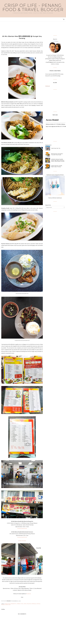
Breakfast (14, 604)
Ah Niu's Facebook (22, 541)
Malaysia (29, 604)
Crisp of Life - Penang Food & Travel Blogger (33, 7)
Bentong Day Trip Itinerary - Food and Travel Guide (57, 154)
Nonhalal (34, 604)
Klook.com (48, 86)
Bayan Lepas (8, 604)
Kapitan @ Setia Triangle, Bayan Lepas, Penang (57, 166)
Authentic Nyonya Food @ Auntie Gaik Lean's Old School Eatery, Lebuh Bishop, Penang (58, 160)
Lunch (25, 604)
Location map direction (22, 528)
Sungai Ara (8, 605)
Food (22, 604)
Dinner (18, 604)
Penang (3, 605)
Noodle (38, 604)
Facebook (29, 594)
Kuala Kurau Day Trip (56, 148)
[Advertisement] (25, 28)
